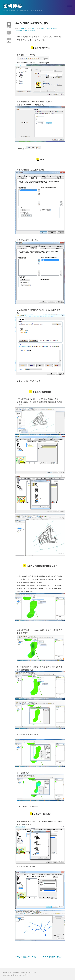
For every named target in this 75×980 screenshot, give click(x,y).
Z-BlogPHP (16, 972)
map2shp (21, 28)
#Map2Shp (19, 30)
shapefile (43, 28)
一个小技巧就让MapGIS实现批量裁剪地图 (27, 957)
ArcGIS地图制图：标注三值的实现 (54, 957)
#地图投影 (26, 30)
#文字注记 (56, 28)
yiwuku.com (32, 972)
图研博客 (13, 6)
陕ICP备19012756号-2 (20, 975)
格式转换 (32, 30)
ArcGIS (32, 28)
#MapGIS (49, 28)
